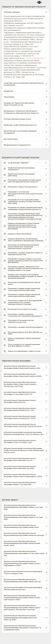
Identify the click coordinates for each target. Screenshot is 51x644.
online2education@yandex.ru (35, 58)
